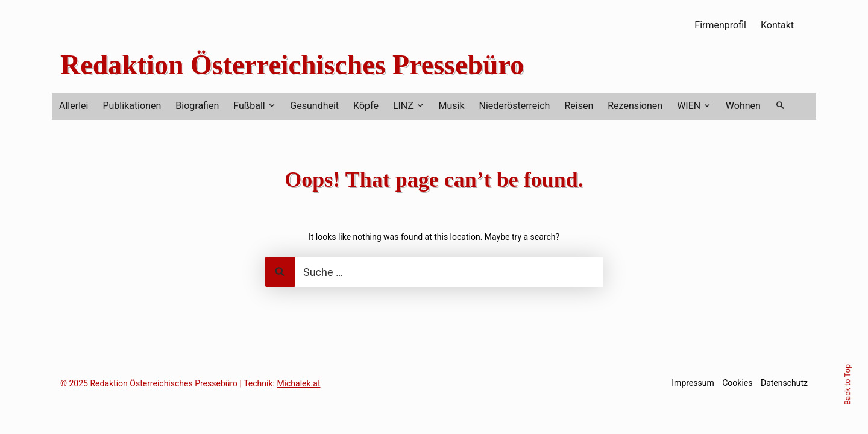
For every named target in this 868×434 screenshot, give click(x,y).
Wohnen (743, 106)
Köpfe (366, 106)
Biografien (197, 106)
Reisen (579, 106)
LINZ (403, 106)
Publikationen (132, 106)
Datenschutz (784, 383)
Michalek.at (298, 383)
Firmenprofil (720, 25)
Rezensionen (635, 106)
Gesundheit (314, 106)
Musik (451, 106)
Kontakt (777, 25)
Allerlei (74, 106)
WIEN (689, 106)
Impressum (693, 383)
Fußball (249, 106)
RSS (809, 25)
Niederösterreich (515, 106)
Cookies (737, 383)
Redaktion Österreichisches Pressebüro (292, 65)
